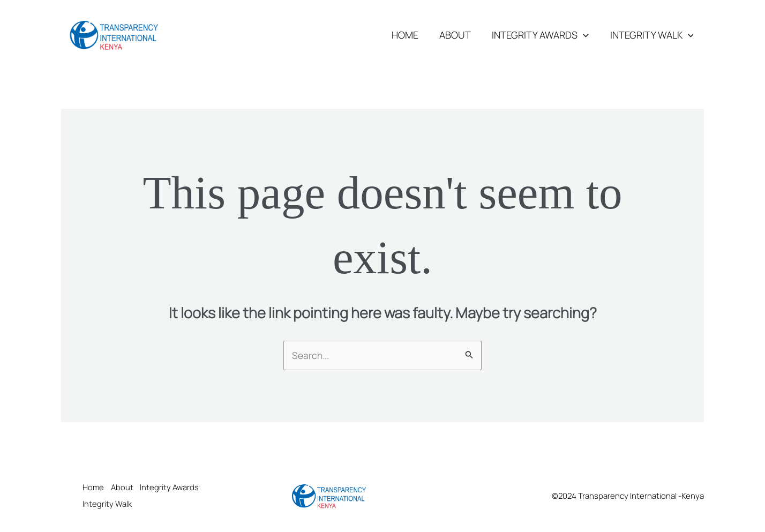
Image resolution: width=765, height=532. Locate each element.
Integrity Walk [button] (652, 35)
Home (411, 35)
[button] (586, 35)
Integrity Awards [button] (543, 35)
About (459, 35)
